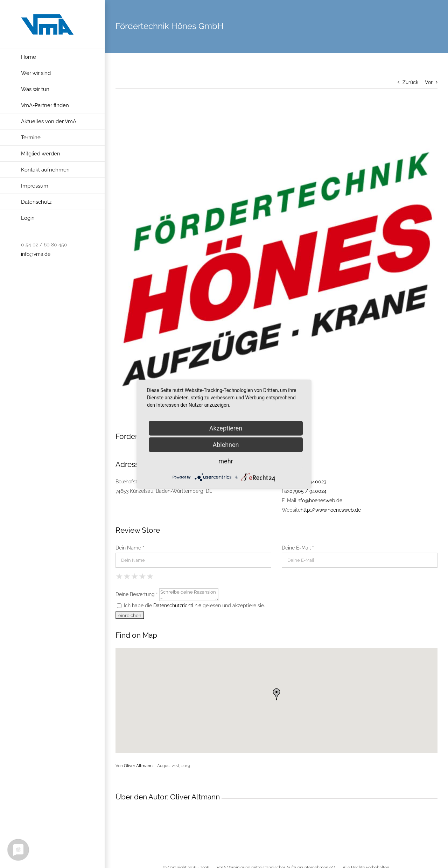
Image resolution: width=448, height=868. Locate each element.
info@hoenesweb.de (319, 500)
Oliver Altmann (138, 766)
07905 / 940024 (308, 491)
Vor (429, 82)
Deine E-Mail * (298, 548)
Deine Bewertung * (137, 594)
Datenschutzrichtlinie (177, 605)
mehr (226, 461)
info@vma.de (36, 254)
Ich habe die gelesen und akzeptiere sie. (191, 605)
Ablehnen (226, 445)
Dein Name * (130, 548)
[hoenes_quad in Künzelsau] (276, 271)
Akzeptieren (226, 428)
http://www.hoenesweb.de (331, 510)
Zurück (410, 82)
